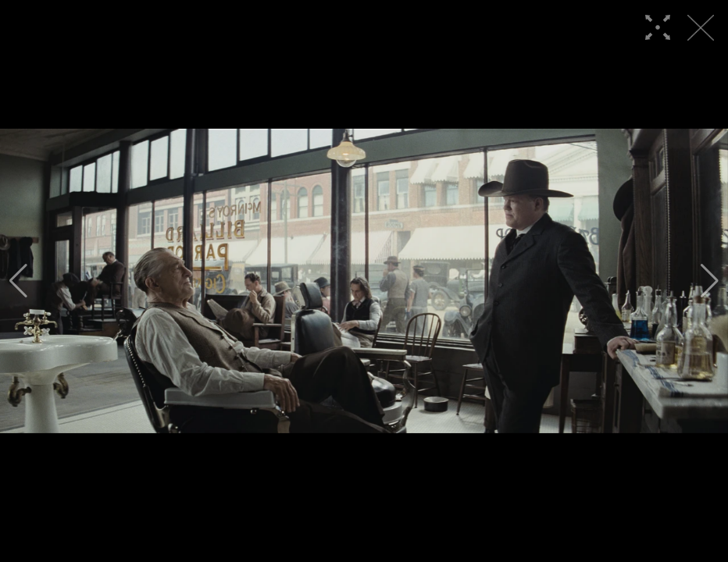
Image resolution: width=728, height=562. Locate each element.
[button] (18, 281)
